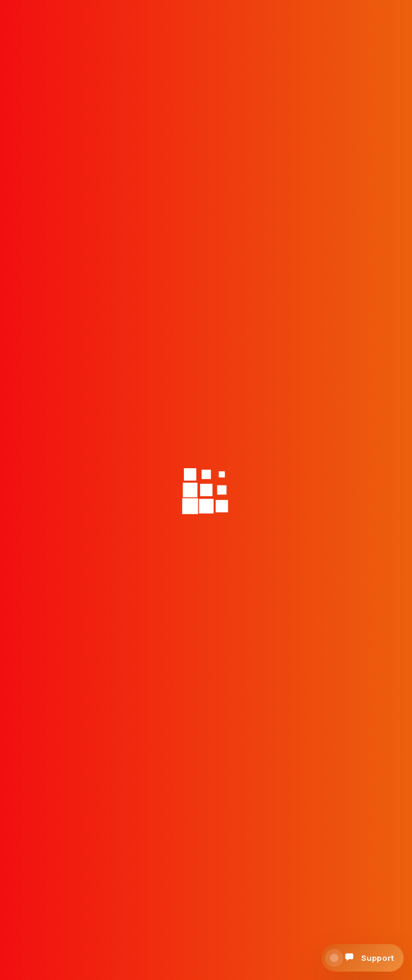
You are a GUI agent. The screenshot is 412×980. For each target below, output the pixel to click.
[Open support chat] (363, 958)
